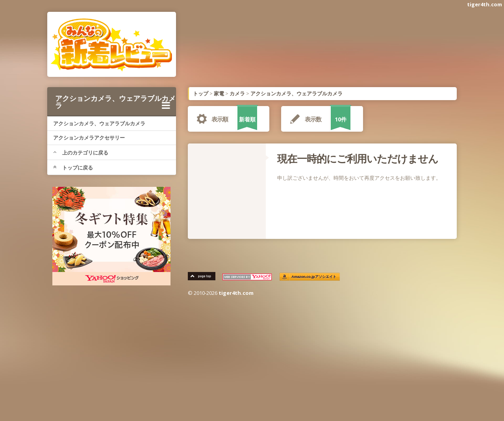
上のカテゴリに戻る (81, 153)
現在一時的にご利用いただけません (358, 158)
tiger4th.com (485, 4)
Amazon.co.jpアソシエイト (314, 277)
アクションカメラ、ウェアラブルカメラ (115, 102)
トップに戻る (73, 168)
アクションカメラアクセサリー (89, 138)
